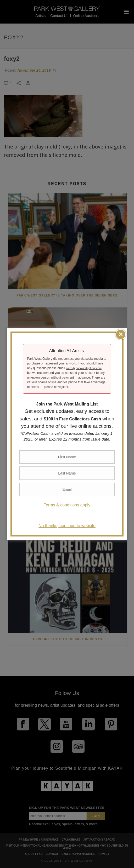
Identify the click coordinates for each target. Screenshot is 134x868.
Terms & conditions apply (67, 505)
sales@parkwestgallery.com (84, 368)
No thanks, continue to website (67, 526)
